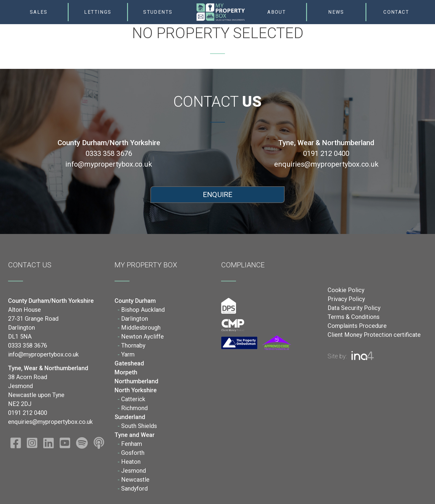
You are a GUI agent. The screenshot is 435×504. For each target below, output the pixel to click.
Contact (396, 12)
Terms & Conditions (354, 317)
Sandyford (134, 489)
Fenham (132, 444)
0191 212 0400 (326, 153)
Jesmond (134, 471)
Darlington (135, 319)
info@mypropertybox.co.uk (109, 164)
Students (158, 12)
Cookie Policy (346, 290)
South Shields (139, 426)
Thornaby (133, 345)
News (336, 12)
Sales (39, 12)
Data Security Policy (354, 308)
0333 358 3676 (109, 153)
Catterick (133, 399)
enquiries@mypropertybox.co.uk (326, 164)
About (277, 12)
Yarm (128, 354)
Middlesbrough (141, 328)
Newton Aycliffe (142, 336)
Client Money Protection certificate (374, 335)
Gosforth (133, 453)
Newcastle (135, 480)
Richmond (134, 408)
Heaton (131, 462)
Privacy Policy (346, 299)
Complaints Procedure (357, 326)
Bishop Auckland (143, 310)
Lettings (98, 12)
